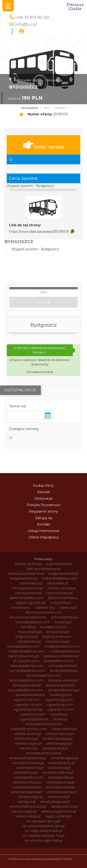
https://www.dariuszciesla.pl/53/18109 (39, 232)
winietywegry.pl (24, 811)
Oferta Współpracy (44, 537)
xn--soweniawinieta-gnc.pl (44, 826)
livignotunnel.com (57, 637)
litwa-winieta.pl (30, 632)
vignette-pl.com (59, 705)
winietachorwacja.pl (28, 763)
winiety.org (26, 802)
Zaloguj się (44, 518)
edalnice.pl (68, 608)
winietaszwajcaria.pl (27, 792)
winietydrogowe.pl (55, 802)
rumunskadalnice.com (27, 671)
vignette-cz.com (28, 705)
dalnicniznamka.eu (63, 598)
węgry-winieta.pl (58, 816)
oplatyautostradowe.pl (61, 656)
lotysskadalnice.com (24, 646)
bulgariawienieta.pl (64, 574)
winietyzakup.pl (28, 816)
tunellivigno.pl (61, 695)
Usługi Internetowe (44, 531)
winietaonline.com (29, 777)
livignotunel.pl (27, 637)
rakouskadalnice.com (27, 666)
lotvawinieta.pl (29, 642)
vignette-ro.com (61, 709)
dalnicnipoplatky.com (26, 598)
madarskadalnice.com (62, 646)
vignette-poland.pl (28, 709)
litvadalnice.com (53, 627)
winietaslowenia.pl (60, 787)
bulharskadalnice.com (60, 578)
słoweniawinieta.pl (30, 695)
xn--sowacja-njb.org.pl (43, 821)
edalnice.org (45, 608)
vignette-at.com (27, 700)
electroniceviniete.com (28, 617)
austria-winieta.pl (28, 564)
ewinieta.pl (63, 622)
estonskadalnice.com (33, 622)
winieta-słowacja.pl (58, 739)
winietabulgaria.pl (64, 758)
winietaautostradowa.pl (27, 758)
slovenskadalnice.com (44, 675)
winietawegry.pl (30, 797)
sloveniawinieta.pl (64, 671)
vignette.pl (59, 714)
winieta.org (28, 748)
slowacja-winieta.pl (63, 680)
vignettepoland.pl (34, 719)
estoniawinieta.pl (64, 617)
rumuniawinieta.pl (63, 666)
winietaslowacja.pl (27, 787)
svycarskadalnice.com (26, 690)
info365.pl (28, 627)
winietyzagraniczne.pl (59, 811)
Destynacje (43, 498)
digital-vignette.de (31, 603)
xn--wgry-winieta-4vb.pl (44, 831)
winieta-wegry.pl (28, 743)
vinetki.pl (60, 719)
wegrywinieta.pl (64, 729)
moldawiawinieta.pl (64, 651)
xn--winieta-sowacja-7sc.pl (44, 836)
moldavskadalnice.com (26, 651)
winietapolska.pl (61, 777)
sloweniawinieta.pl (60, 685)
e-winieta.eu (21, 608)
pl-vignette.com (26, 661)
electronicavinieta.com (44, 612)
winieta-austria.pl (27, 734)
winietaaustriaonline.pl (43, 753)
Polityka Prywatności (44, 505)
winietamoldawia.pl (58, 773)
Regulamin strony (43, 511)
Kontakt (44, 524)
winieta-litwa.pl (26, 739)
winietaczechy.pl (62, 763)
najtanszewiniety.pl (23, 656)
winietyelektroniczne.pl (28, 807)
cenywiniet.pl (57, 583)
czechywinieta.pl (28, 593)
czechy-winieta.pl (61, 588)
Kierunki (44, 492)
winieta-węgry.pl (59, 743)
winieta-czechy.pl (59, 734)
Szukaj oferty (43, 486)
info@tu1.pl (26, 24)
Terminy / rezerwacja (44, 145)
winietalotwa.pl (26, 773)
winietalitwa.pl (59, 768)
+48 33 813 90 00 (32, 17)
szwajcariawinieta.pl (63, 690)
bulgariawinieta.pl (24, 578)
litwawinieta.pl (58, 632)
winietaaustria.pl (55, 748)
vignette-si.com (32, 714)
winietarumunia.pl (27, 782)
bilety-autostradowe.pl (26, 574)
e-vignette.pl (61, 603)
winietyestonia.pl (64, 807)
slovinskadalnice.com (26, 680)
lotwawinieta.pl (57, 642)
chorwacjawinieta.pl (27, 588)
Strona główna (30, 108)
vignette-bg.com (59, 700)
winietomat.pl (59, 797)
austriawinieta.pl (59, 564)
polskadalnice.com (59, 661)
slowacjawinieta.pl (27, 685)
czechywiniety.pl (59, 593)
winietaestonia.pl (30, 768)
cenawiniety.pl (31, 583)
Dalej (44, 302)
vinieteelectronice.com (29, 729)
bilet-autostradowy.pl (43, 569)
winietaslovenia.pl (60, 782)
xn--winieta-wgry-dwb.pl (44, 840)
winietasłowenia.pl (61, 792)
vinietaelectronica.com (44, 724)
